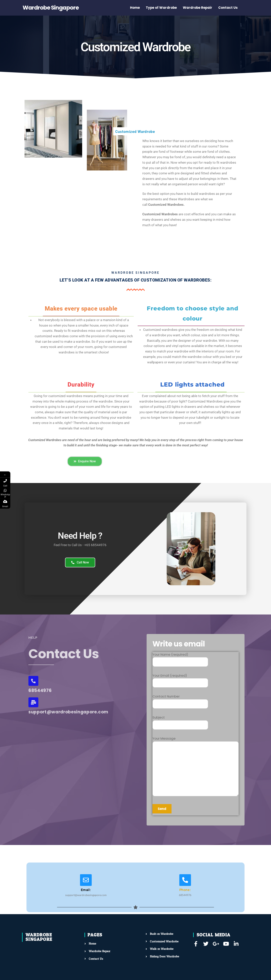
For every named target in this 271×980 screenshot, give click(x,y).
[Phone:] (185, 880)
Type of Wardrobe (161, 8)
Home (135, 8)
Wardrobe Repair (198, 8)
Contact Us (228, 8)
